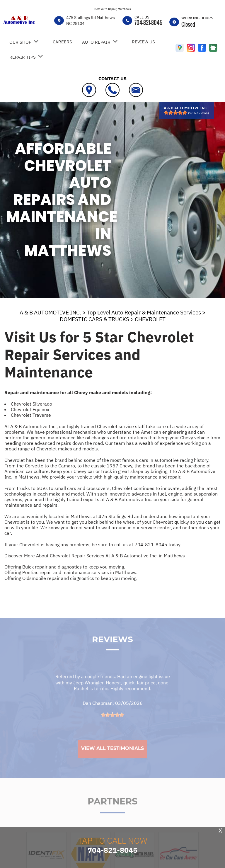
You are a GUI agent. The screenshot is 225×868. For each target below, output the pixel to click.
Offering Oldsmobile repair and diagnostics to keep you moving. (71, 578)
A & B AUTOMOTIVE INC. (50, 312)
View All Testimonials (112, 756)
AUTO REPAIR (96, 42)
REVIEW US (143, 42)
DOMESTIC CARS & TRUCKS (94, 319)
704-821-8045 (148, 23)
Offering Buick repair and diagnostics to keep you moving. (65, 567)
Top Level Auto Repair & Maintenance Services (144, 312)
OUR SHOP (20, 42)
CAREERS (62, 42)
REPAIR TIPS (23, 57)
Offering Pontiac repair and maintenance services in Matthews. (71, 572)
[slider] (175, 113)
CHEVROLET (150, 319)
